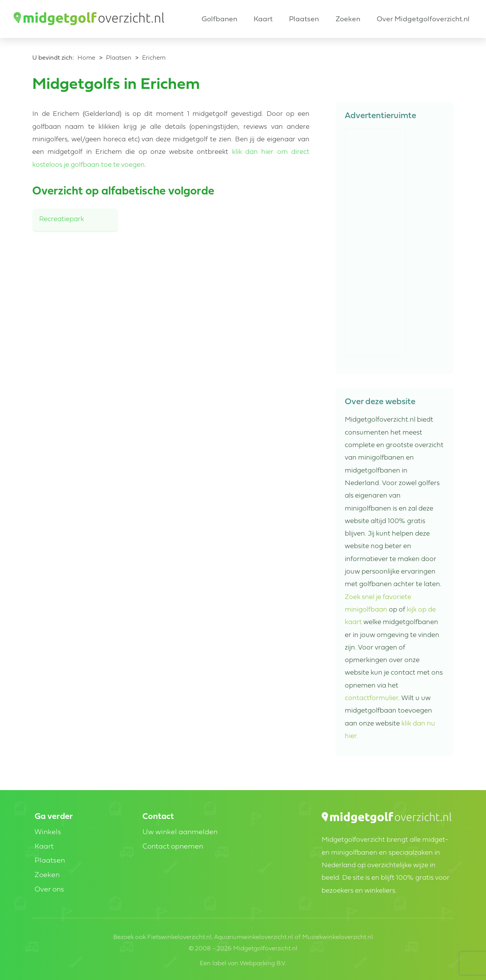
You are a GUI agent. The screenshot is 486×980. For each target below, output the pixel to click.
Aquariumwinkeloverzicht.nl (254, 937)
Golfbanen (219, 20)
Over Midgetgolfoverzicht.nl (423, 20)
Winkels (48, 832)
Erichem (154, 58)
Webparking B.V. (263, 964)
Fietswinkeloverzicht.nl (179, 937)
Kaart (263, 20)
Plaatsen (304, 20)
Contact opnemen (173, 847)
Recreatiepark (62, 219)
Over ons (49, 890)
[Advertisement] (376, 242)
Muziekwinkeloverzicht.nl (338, 937)
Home (86, 58)
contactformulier (372, 698)
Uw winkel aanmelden (180, 832)
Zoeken (348, 20)
